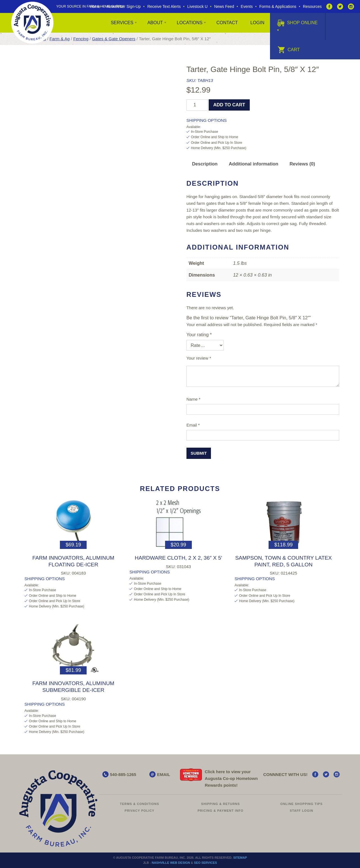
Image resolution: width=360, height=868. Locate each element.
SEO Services (206, 863)
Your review (199, 358)
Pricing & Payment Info (220, 811)
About (155, 23)
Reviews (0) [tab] (302, 164)
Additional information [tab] (253, 164)
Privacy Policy (139, 811)
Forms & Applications (278, 6)
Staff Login (301, 811)
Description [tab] (205, 164)
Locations (190, 23)
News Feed (224, 6)
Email (193, 425)
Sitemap (240, 858)
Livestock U (197, 6)
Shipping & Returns (220, 804)
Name (193, 399)
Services (122, 23)
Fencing (81, 39)
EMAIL (164, 774)
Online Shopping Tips (301, 804)
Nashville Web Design (171, 863)
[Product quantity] (197, 105)
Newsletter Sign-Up (124, 6)
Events (247, 6)
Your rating (199, 335)
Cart (289, 50)
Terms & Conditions (139, 804)
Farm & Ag (60, 39)
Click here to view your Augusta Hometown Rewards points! (231, 778)
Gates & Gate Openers (114, 39)
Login (257, 23)
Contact (227, 23)
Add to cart (229, 105)
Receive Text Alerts (164, 6)
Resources (312, 6)
